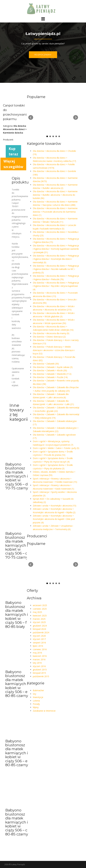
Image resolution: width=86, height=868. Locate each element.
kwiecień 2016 (40, 656)
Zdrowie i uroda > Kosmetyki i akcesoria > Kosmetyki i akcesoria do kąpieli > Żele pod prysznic (54, 519)
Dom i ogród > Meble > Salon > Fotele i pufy (56, 448)
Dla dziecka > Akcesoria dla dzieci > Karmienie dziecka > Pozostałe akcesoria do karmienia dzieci (55, 212)
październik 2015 (41, 676)
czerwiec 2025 (40, 609)
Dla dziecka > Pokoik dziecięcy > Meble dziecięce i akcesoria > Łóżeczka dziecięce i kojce (54, 350)
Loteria (36, 701)
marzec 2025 (39, 619)
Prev (31, 118)
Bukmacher (38, 690)
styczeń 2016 (39, 666)
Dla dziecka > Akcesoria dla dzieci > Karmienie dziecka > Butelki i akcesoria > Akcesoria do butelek (55, 195)
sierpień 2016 (39, 643)
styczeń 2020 (39, 636)
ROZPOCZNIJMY (43, 55)
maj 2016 (37, 653)
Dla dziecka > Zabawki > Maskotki (52, 374)
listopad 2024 (39, 629)
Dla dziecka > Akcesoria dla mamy (51, 333)
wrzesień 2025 (40, 605)
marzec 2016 (39, 659)
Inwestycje (38, 697)
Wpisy (36, 707)
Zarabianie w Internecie (44, 711)
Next (76, 118)
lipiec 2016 (38, 646)
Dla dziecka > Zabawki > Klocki (50, 370)
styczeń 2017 (39, 639)
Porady (36, 704)
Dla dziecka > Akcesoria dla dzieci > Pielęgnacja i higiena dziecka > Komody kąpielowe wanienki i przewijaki (56, 249)
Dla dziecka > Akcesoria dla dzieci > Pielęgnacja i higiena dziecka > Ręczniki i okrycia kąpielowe (56, 286)
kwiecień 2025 (40, 616)
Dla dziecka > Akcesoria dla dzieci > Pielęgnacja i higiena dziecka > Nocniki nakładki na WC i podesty (56, 269)
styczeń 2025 (39, 622)
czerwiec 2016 (40, 649)
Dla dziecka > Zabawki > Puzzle (50, 377)
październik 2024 (41, 632)
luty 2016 (37, 663)
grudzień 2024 (40, 626)
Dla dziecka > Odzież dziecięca (49, 337)
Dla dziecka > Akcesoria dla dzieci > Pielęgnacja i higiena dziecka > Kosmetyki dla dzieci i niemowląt (56, 259)
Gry (34, 694)
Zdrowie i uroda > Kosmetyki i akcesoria (55, 506)
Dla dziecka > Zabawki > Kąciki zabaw (53, 367)
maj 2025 (37, 612)
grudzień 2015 (40, 670)
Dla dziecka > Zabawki (46, 364)
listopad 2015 (39, 673)
